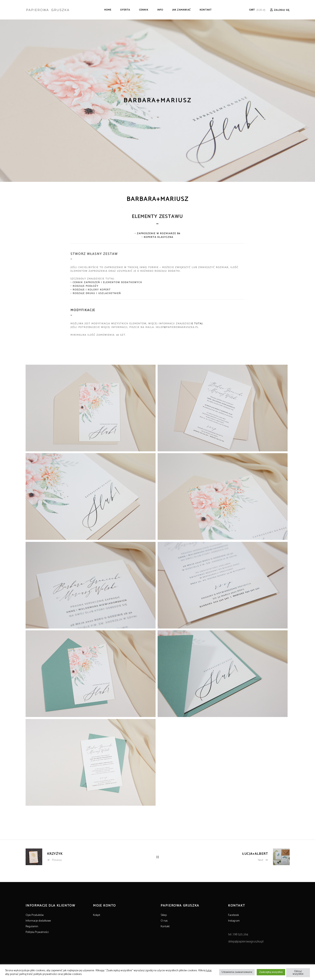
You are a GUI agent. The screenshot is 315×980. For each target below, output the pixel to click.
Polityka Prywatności (37, 932)
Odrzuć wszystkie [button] (298, 973)
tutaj (209, 970)
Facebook (233, 915)
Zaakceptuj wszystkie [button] (271, 972)
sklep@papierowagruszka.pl (246, 942)
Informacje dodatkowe (38, 921)
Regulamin (32, 927)
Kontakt (165, 927)
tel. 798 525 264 (238, 934)
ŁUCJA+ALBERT (255, 854)
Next (263, 860)
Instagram (234, 921)
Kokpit (97, 915)
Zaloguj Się (282, 10)
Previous (54, 860)
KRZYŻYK (55, 854)
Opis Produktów (35, 915)
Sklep (164, 915)
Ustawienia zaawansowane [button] (237, 972)
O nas (164, 921)
